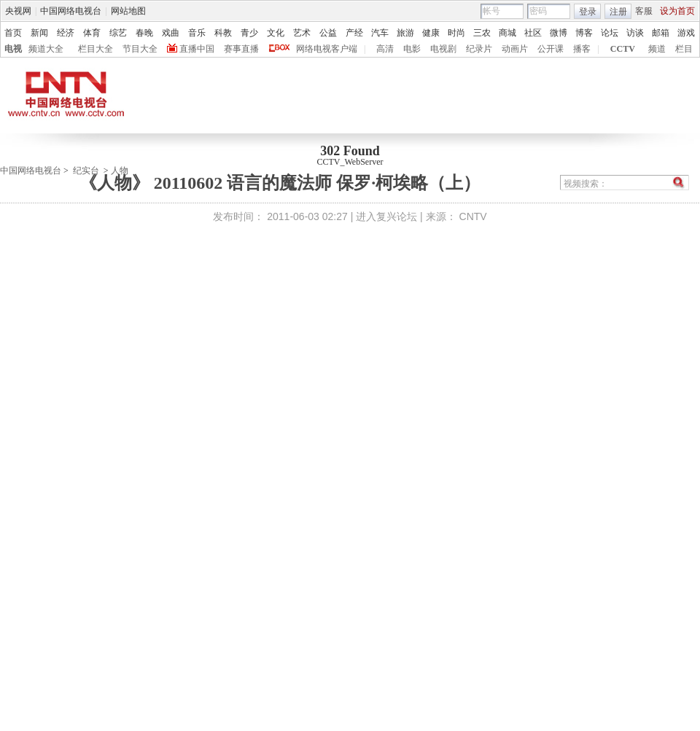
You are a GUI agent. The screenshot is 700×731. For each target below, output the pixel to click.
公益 (328, 33)
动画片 (515, 49)
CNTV (473, 216)
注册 (618, 12)
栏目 (684, 49)
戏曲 (171, 33)
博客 (584, 33)
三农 (482, 33)
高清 (385, 49)
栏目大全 (96, 49)
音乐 (197, 33)
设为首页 (677, 11)
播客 (582, 49)
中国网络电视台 (71, 11)
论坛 (610, 33)
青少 (249, 33)
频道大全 (46, 49)
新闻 (39, 33)
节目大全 (140, 49)
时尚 (456, 33)
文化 (276, 33)
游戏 (686, 33)
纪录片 (479, 49)
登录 (588, 12)
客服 (644, 11)
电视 (13, 49)
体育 (92, 33)
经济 (66, 33)
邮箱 (661, 33)
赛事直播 (241, 49)
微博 (559, 33)
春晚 (144, 33)
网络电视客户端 (327, 49)
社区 (533, 33)
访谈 (635, 33)
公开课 (551, 49)
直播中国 (197, 49)
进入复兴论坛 (386, 216)
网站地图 (128, 11)
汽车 (380, 33)
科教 (223, 33)
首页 (13, 33)
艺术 (302, 33)
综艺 (118, 33)
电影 (412, 49)
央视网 (18, 11)
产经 (354, 33)
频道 (657, 49)
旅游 (405, 33)
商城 (507, 33)
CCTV (623, 49)
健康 (431, 33)
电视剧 (443, 49)
